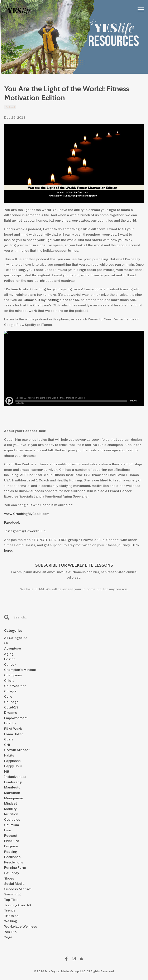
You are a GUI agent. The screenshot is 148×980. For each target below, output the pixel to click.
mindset (11, 803)
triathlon (11, 916)
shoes (9, 878)
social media (14, 884)
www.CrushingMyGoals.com (27, 514)
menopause (14, 798)
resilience (12, 857)
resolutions (14, 862)
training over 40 (18, 905)
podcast (10, 107)
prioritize (12, 841)
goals (9, 739)
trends (10, 910)
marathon (12, 793)
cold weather (15, 686)
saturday (12, 873)
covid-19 (11, 707)
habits (9, 755)
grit (7, 745)
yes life (10, 932)
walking (11, 921)
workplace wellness (21, 926)
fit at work (13, 729)
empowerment (16, 718)
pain (8, 830)
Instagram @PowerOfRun (25, 531)
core (8, 696)
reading (11, 852)
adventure (13, 648)
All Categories (16, 638)
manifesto (12, 787)
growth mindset (17, 750)
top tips (11, 900)
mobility (10, 809)
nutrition (11, 814)
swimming (12, 894)
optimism (12, 825)
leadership (13, 782)
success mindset (18, 889)
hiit (7, 771)
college (10, 691)
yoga (8, 937)
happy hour (13, 766)
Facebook (12, 522)
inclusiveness (15, 777)
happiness (12, 761)
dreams (11, 713)
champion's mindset (20, 670)
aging (9, 654)
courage (11, 702)
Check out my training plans (46, 300)
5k (6, 643)
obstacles (12, 819)
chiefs (9, 681)
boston (10, 659)
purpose (11, 846)
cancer (10, 665)
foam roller (14, 734)
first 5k (10, 723)
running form (15, 868)
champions (13, 675)
